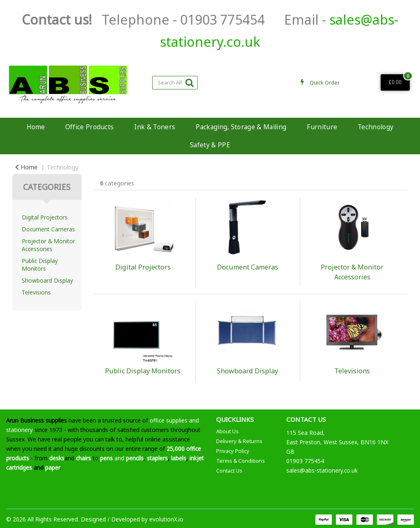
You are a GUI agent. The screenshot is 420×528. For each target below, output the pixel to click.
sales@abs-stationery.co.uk (322, 470)
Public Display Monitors (40, 265)
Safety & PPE (210, 145)
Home (36, 127)
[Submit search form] (189, 82)
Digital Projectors (45, 217)
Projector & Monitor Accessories (48, 245)
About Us (227, 431)
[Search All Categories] (175, 83)
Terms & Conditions (241, 461)
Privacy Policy (233, 451)
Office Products (90, 127)
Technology (375, 127)
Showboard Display (47, 280)
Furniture (322, 127)
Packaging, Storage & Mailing (241, 127)
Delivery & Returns (239, 441)
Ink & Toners (155, 127)
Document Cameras (48, 229)
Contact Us (229, 471)
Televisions (36, 292)
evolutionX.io (166, 519)
